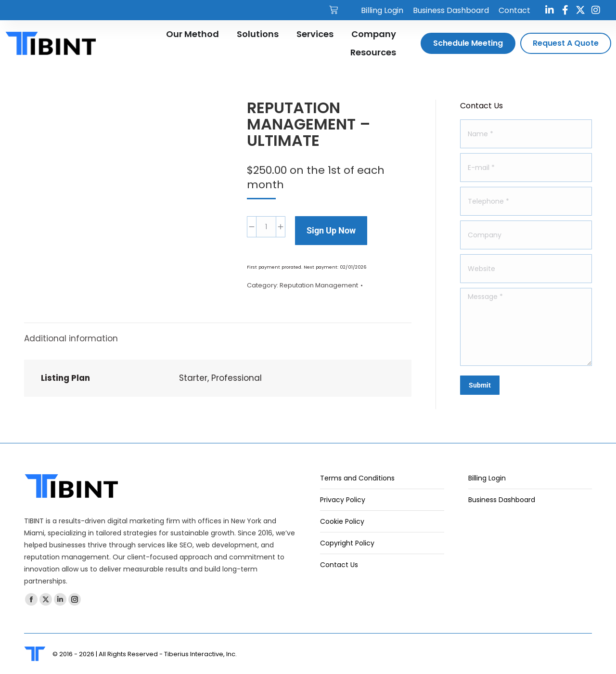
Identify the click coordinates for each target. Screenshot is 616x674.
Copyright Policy (347, 543)
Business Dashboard (502, 500)
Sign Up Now (331, 230)
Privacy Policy (343, 500)
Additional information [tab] (71, 338)
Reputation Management (319, 285)
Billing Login (487, 478)
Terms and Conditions (357, 478)
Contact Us (339, 565)
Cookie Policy (342, 521)
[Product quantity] (266, 227)
